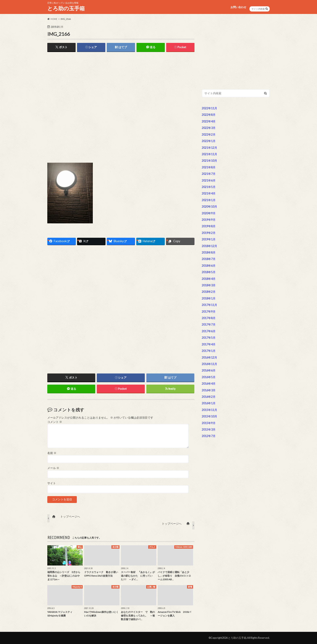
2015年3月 (209, 429)
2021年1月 (209, 200)
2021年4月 (209, 193)
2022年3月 (209, 128)
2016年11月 (209, 364)
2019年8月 (209, 226)
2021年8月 (209, 167)
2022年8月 (209, 115)
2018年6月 (209, 266)
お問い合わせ (238, 7)
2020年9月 (209, 213)
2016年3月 (209, 390)
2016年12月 (209, 357)
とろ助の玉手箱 (66, 8)
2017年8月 (209, 318)
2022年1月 (209, 141)
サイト (52, 483)
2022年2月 (209, 134)
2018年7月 (209, 259)
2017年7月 (209, 324)
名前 (52, 453)
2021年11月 (209, 154)
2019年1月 (209, 239)
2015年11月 (209, 410)
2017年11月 (209, 305)
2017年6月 (209, 331)
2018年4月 (209, 279)
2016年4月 (209, 384)
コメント (55, 422)
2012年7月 (209, 436)
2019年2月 (209, 233)
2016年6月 (209, 370)
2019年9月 (209, 220)
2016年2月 (209, 397)
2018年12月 (209, 246)
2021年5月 (209, 187)
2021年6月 (209, 180)
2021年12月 (209, 148)
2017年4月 (209, 344)
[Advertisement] (121, 86)
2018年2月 (209, 292)
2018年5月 (209, 272)
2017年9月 (209, 311)
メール (53, 468)
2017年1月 (209, 351)
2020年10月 (209, 206)
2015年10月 (209, 416)
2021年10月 (209, 161)
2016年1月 (209, 403)
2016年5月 (209, 377)
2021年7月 (209, 174)
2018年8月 (209, 252)
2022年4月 (209, 121)
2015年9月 (209, 423)
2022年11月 (209, 108)
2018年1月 (209, 298)
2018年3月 (209, 285)
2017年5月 (209, 338)
